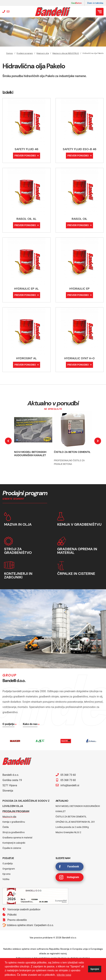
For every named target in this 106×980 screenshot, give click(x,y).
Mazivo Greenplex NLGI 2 (68, 832)
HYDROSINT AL (26, 358)
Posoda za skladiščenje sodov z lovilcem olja (26, 803)
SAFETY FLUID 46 (26, 149)
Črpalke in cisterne (12, 848)
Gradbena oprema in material (17, 838)
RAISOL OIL (79, 219)
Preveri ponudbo (25, 156)
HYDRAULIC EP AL (26, 289)
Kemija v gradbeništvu (14, 822)
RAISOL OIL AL (26, 219)
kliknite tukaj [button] (64, 975)
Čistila (6, 827)
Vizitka (6, 879)
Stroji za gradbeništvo (14, 832)
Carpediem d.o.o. (44, 925)
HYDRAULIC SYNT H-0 (79, 358)
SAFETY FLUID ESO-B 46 (80, 149)
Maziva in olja (43, 53)
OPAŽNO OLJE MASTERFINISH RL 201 (75, 822)
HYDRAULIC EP (79, 289)
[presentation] (8, 441)
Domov (10, 53)
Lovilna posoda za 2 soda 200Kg (72, 827)
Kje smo (6, 874)
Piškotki (10, 915)
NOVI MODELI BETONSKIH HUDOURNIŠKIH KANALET (30, 454)
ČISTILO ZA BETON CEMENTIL (72, 452)
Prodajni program (25, 53)
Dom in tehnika (95, 3)
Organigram (9, 869)
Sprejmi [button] (95, 969)
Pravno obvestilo (15, 920)
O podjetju (8, 863)
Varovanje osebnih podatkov (21, 909)
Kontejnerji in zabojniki (14, 843)
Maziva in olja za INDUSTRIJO (66, 53)
